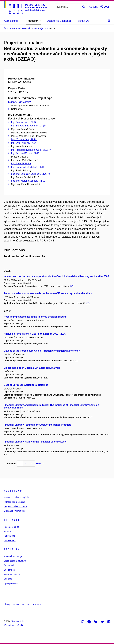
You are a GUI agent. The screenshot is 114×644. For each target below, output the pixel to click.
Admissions (13, 491)
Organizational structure (15, 561)
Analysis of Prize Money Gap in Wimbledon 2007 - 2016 (35, 334)
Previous (10, 464)
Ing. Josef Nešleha (21, 164)
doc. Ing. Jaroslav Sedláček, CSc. (31, 174)
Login (105, 7)
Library (7, 604)
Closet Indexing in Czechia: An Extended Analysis (32, 368)
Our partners (10, 570)
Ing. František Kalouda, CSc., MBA (31, 150)
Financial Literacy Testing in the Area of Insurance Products (37, 425)
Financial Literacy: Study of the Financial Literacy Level (35, 442)
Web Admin (9, 625)
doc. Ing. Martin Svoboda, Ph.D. (28, 181)
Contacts (8, 579)
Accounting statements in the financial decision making (35, 317)
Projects (7, 531)
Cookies (21, 625)
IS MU (16, 604)
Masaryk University (19, 102)
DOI (72, 286)
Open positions (11, 583)
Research (11, 520)
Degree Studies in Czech (15, 506)
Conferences (10, 540)
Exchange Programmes (15, 511)
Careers (37, 604)
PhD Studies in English (14, 502)
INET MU (26, 604)
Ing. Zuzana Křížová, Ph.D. (25, 153)
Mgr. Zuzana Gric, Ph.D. (24, 139)
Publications (9, 536)
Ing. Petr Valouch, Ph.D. (24, 122)
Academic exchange (13, 556)
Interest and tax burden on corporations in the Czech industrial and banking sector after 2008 (56, 276)
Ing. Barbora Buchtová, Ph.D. (28, 126)
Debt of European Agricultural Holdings (26, 385)
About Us (11, 549)
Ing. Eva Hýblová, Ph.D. (24, 143)
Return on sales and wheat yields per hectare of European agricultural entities (48, 293)
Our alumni (9, 565)
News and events (12, 574)
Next (40, 464)
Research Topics (11, 527)
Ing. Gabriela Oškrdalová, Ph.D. (28, 167)
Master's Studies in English (16, 497)
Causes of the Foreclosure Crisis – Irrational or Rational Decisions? (42, 351)
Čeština (94, 7)
